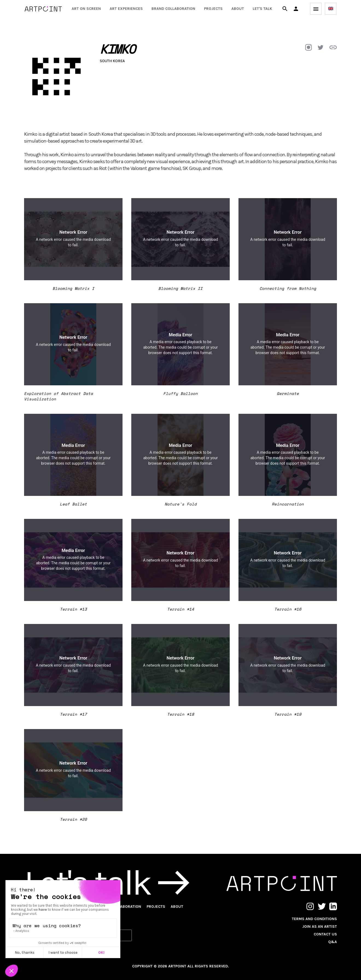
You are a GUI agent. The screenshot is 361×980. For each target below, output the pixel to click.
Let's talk (262, 9)
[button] (296, 9)
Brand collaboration (173, 9)
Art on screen (86, 9)
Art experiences (126, 9)
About (238, 9)
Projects (213, 9)
